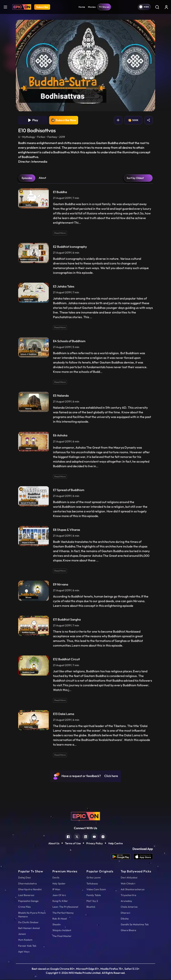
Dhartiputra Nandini (30, 890)
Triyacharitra (128, 895)
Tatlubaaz (92, 884)
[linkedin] (86, 837)
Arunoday (126, 901)
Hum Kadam (25, 940)
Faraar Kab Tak (27, 946)
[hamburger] (5, 7)
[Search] (157, 7)
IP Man (56, 890)
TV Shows (104, 7)
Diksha (125, 919)
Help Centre (115, 844)
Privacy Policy (94, 844)
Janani (22, 934)
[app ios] (143, 857)
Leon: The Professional (65, 907)
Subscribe (42, 7)
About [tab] (42, 178)
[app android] (122, 857)
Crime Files (24, 907)
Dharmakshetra (27, 884)
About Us (54, 844)
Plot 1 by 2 (92, 901)
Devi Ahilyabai (129, 878)
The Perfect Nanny (63, 913)
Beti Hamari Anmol (29, 928)
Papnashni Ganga (28, 901)
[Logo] (22, 7)
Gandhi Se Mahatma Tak (135, 925)
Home (82, 7)
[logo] (85, 816)
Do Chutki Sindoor (28, 923)
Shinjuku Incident (62, 931)
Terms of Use (73, 844)
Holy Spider (59, 884)
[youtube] (94, 837)
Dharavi (125, 913)
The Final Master (62, 936)
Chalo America (129, 907)
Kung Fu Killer (60, 901)
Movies (92, 7)
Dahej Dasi (24, 878)
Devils (56, 878)
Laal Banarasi (26, 895)
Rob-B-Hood (60, 919)
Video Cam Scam (96, 890)
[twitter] (77, 837)
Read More (60, 233)
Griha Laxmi (94, 878)
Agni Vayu (24, 952)
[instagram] (103, 837)
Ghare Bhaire (128, 931)
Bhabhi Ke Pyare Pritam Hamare (32, 915)
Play (33, 120)
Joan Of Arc (59, 895)
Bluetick (91, 907)
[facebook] (68, 837)
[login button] (166, 7)
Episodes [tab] (27, 178)
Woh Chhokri (128, 884)
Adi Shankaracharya (133, 890)
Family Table (94, 895)
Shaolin (56, 925)
